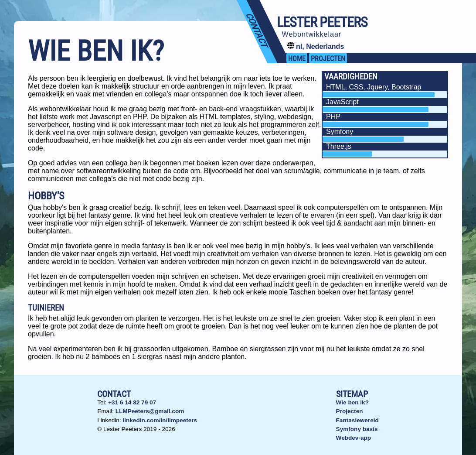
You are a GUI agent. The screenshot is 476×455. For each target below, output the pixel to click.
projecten (328, 59)
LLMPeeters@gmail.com (150, 411)
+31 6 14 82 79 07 (132, 402)
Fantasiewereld (357, 420)
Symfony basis (357, 429)
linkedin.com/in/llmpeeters (160, 420)
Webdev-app (354, 438)
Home (297, 59)
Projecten (350, 411)
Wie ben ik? (352, 402)
